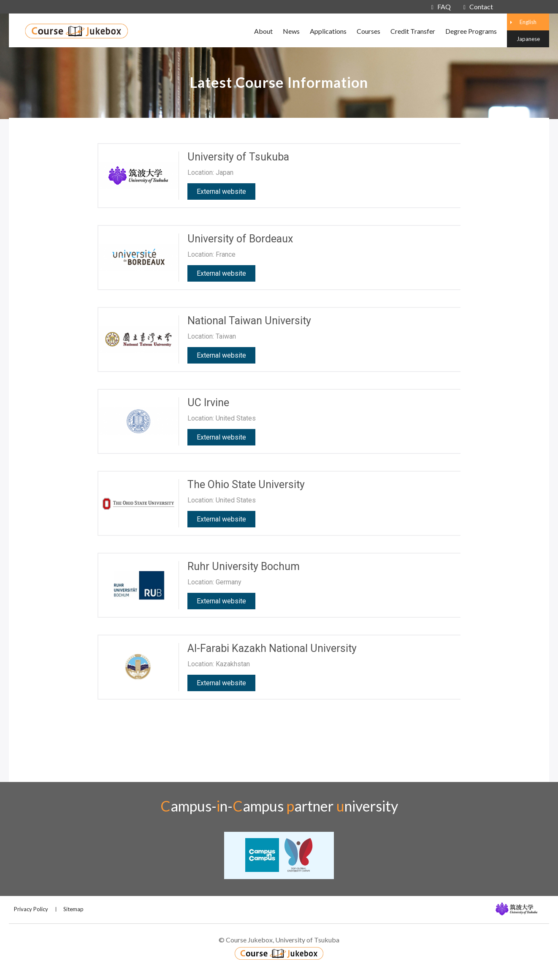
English (528, 22)
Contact (478, 7)
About (263, 31)
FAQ (441, 7)
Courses (368, 31)
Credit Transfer (413, 31)
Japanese (528, 39)
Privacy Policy (31, 909)
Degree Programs (471, 31)
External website (221, 191)
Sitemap (73, 909)
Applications (328, 31)
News (291, 31)
